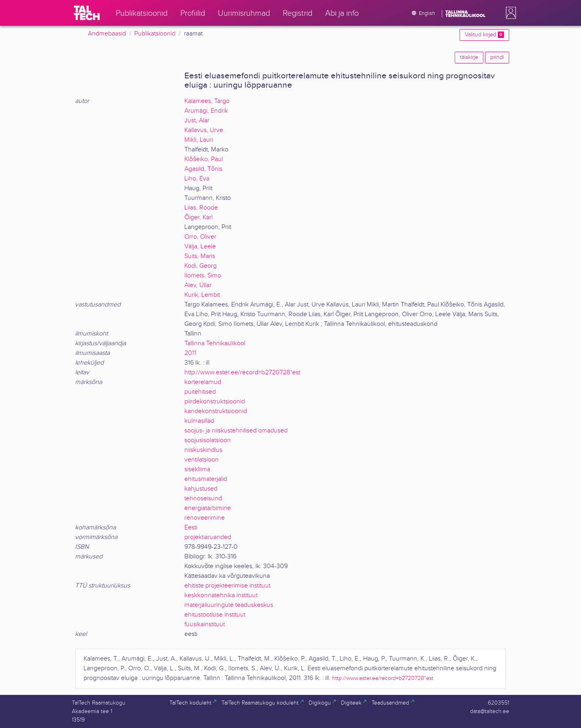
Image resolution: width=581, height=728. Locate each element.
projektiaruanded (208, 537)
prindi (497, 57)
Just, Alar (197, 121)
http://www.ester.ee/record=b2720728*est (242, 372)
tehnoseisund (203, 498)
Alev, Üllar (198, 285)
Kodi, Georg (201, 266)
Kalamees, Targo (207, 101)
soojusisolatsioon (208, 440)
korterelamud (203, 382)
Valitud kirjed (484, 35)
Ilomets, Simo (203, 276)
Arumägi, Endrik (206, 111)
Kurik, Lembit (202, 295)
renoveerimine (205, 518)
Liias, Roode (201, 208)
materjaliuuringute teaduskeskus (229, 605)
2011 (190, 353)
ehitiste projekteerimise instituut (227, 586)
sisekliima (197, 469)
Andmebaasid (107, 34)
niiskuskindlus (203, 450)
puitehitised (200, 392)
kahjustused (201, 489)
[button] (509, 13)
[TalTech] (87, 13)
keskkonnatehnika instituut (221, 595)
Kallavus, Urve (204, 130)
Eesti (191, 528)
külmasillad (199, 421)
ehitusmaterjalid (206, 479)
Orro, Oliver (200, 237)
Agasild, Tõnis (203, 169)
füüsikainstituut (205, 624)
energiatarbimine (208, 508)
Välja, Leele (200, 247)
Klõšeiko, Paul (204, 159)
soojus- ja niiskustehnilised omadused (236, 431)
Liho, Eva (197, 179)
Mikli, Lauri (199, 140)
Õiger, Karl (199, 217)
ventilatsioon (202, 460)
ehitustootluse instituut (215, 615)
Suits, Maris (200, 256)
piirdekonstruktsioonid (215, 402)
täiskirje (469, 57)
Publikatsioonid (155, 34)
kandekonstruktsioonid (216, 411)
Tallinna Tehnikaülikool (215, 343)
